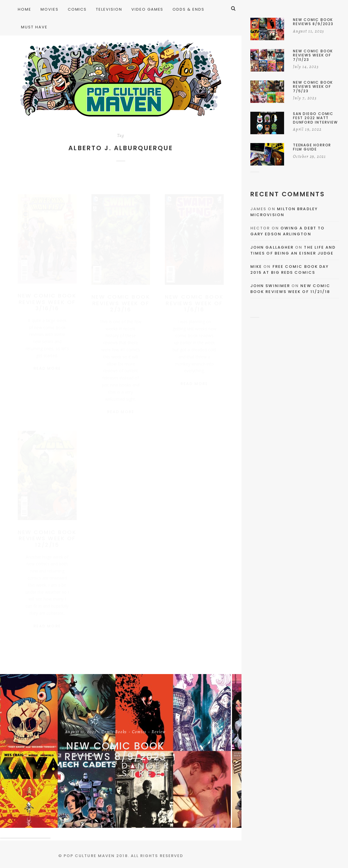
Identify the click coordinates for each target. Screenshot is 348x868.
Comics (139, 732)
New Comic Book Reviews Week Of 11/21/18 (290, 289)
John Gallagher (272, 247)
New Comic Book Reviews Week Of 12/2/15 (47, 535)
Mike (256, 267)
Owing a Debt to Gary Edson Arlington (287, 231)
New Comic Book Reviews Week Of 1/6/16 (194, 300)
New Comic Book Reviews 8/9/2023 (115, 751)
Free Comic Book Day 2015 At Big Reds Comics (290, 269)
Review (159, 732)
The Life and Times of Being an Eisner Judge (293, 250)
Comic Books (114, 732)
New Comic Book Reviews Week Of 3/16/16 (47, 299)
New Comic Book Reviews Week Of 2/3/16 (121, 300)
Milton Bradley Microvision (284, 212)
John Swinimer (270, 286)
